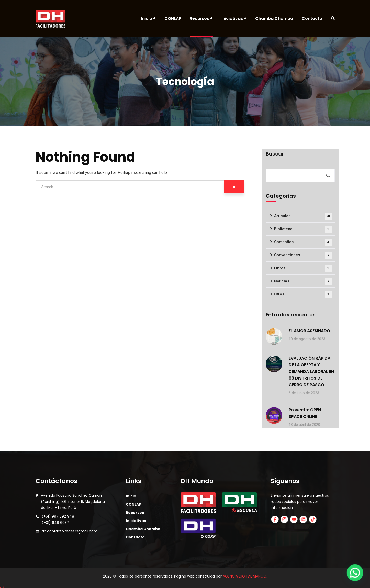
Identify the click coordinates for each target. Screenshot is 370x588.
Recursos (135, 513)
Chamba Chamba (143, 529)
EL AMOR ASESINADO (309, 331)
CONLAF (133, 504)
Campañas (303, 242)
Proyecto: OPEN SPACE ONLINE (305, 413)
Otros (303, 295)
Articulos (303, 216)
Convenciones (303, 255)
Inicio (131, 496)
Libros (303, 268)
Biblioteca (303, 229)
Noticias (303, 281)
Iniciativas (136, 521)
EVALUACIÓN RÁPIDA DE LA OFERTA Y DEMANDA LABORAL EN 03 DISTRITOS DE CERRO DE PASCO (311, 371)
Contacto (135, 537)
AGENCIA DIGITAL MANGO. (245, 576)
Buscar (275, 154)
